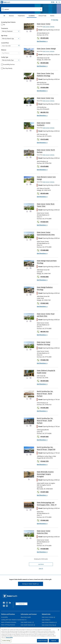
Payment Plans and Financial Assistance (12, 627)
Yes (3, 25)
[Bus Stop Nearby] (31, 31)
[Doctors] (6, 16)
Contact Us (22, 604)
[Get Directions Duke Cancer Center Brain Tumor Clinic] (42, 225)
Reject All (54, 641)
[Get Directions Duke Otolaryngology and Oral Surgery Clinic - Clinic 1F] (42, 524)
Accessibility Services (8, 64)
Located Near (5, 43)
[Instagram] (7, 603)
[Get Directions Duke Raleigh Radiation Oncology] (42, 307)
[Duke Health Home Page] (10, 596)
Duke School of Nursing (48, 625)
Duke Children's (46, 620)
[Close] (58, 630)
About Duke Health (26, 617)
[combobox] (11, 38)
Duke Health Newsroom (27, 625)
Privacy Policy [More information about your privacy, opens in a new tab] (9, 637)
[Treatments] (16, 16)
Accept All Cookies (42, 641)
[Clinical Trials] (37, 16)
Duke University (46, 628)
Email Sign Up (24, 628)
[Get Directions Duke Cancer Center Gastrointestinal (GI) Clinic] (42, 254)
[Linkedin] (10, 603)
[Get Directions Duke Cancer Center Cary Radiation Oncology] (42, 91)
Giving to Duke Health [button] (30, 584)
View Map (55, 20)
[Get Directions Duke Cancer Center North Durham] (42, 170)
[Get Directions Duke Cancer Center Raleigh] (42, 66)
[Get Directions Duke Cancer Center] (42, 41)
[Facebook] (4, 603)
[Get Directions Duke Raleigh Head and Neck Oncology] (42, 280)
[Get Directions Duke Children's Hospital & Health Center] (42, 384)
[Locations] (26, 16)
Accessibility (4, 617)
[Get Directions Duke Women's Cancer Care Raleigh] (42, 197)
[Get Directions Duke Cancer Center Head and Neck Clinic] (42, 335)
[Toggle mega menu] (57, 2)
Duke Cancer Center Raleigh (46, 49)
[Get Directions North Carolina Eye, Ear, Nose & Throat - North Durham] (42, 411)
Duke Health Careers (26, 622)
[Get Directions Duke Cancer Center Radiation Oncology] (42, 363)
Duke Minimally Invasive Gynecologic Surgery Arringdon (45, 474)
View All (41, 568)
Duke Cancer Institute (48, 27)
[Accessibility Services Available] (27, 31)
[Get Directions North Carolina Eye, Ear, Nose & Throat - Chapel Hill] (42, 465)
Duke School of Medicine (48, 622)
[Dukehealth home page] (8, 2)
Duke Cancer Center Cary (45, 98)
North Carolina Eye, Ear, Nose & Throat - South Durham (45, 421)
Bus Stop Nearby (7, 68)
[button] (59, 2)
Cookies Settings (6, 641)
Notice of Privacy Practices (8, 625)
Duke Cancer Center (44, 24)
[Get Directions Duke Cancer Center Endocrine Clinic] (42, 552)
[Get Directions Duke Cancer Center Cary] (42, 116)
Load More (41, 564)
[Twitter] (4, 606)
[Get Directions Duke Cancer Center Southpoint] (42, 143)
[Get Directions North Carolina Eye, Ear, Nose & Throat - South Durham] (42, 440)
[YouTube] (7, 606)
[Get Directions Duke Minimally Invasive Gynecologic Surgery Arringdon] (42, 495)
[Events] (47, 16)
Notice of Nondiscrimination (9, 622)
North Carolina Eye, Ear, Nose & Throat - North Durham (45, 394)
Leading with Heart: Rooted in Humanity (12, 620)
